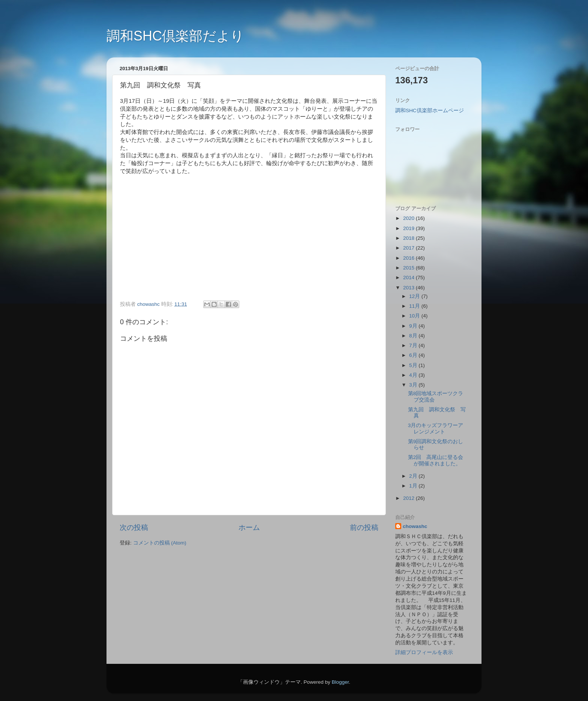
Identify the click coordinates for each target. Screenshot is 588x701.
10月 (415, 316)
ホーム (249, 527)
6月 (414, 355)
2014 (409, 278)
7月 (414, 345)
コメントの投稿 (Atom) (160, 543)
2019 (409, 228)
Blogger (340, 682)
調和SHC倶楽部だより (175, 36)
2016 (409, 258)
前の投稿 (364, 527)
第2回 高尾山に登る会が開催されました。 (436, 460)
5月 (414, 365)
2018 (409, 238)
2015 (409, 268)
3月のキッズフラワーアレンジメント (436, 428)
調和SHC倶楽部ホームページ (430, 111)
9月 (414, 326)
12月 (415, 296)
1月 (414, 486)
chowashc (415, 526)
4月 (414, 375)
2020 (409, 218)
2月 (414, 476)
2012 (409, 498)
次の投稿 (134, 527)
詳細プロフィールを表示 (424, 652)
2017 (409, 248)
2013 (409, 288)
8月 (414, 336)
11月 (415, 306)
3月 (414, 385)
